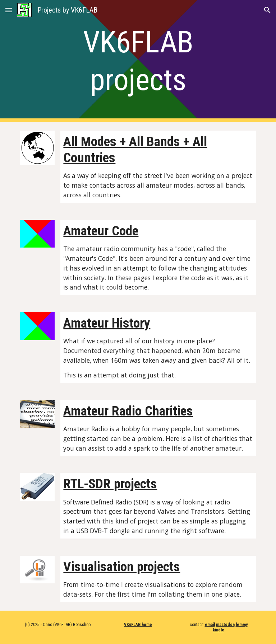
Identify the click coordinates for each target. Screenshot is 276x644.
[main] (138, 61)
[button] (9, 10)
